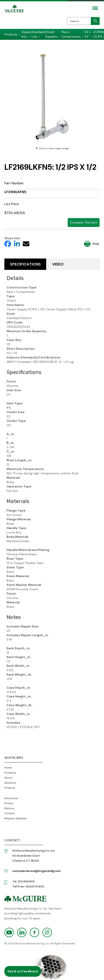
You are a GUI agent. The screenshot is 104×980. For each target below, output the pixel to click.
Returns (9, 808)
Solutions (10, 783)
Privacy (9, 803)
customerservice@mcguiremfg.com (36, 871)
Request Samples (16, 818)
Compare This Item (84, 222)
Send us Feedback (23, 971)
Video (58, 264)
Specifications (25, 264)
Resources (11, 798)
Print (92, 244)
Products (10, 773)
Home (8, 768)
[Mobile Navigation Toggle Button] (95, 8)
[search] (95, 21)
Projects (10, 788)
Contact (10, 813)
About (8, 778)
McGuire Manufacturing (14, 18)
